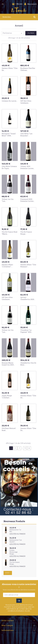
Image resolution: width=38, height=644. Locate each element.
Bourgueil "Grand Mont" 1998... (9, 135)
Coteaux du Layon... (10, 101)
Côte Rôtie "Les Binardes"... (26, 135)
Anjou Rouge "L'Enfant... (7, 397)
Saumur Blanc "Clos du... (28, 429)
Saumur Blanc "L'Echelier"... (7, 266)
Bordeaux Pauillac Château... (28, 69)
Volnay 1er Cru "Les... (8, 200)
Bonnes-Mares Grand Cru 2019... (8, 364)
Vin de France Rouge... (26, 233)
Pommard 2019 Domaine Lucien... (28, 200)
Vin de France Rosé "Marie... (10, 233)
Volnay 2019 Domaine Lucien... (28, 167)
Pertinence (13, 33)
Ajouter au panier (17, 534)
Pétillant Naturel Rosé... (9, 429)
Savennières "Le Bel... (15, 531)
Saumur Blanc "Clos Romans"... (28, 266)
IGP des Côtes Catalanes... (26, 102)
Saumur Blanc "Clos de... (10, 69)
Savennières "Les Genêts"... (16, 541)
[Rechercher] (19, 17)
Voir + (8, 573)
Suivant (29, 448)
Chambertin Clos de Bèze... (28, 364)
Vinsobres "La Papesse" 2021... (26, 331)
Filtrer (31, 33)
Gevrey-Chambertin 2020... (28, 298)
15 (25, 448)
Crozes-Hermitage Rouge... (14, 552)
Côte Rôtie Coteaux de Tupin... (9, 167)
